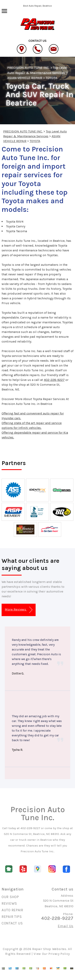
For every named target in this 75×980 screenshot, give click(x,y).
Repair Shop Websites (49, 949)
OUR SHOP (10, 897)
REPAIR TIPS (12, 917)
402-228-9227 (54, 380)
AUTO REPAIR (12, 910)
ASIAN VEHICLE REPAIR (25, 78)
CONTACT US (12, 923)
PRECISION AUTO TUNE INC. (28, 68)
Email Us (66, 926)
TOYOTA (51, 78)
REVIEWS (9, 903)
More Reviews (18, 610)
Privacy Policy (59, 954)
